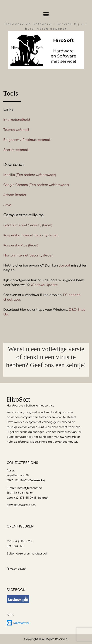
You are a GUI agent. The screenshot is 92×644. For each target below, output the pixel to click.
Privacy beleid (16, 569)
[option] (46, 360)
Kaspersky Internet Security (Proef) (31, 235)
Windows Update (44, 285)
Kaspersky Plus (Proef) (21, 245)
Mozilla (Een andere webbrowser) (30, 175)
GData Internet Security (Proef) (28, 225)
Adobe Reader (15, 195)
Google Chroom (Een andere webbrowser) (36, 185)
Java (7, 205)
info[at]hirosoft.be (30, 488)
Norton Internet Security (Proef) (28, 255)
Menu (46, 14)
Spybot (64, 266)
